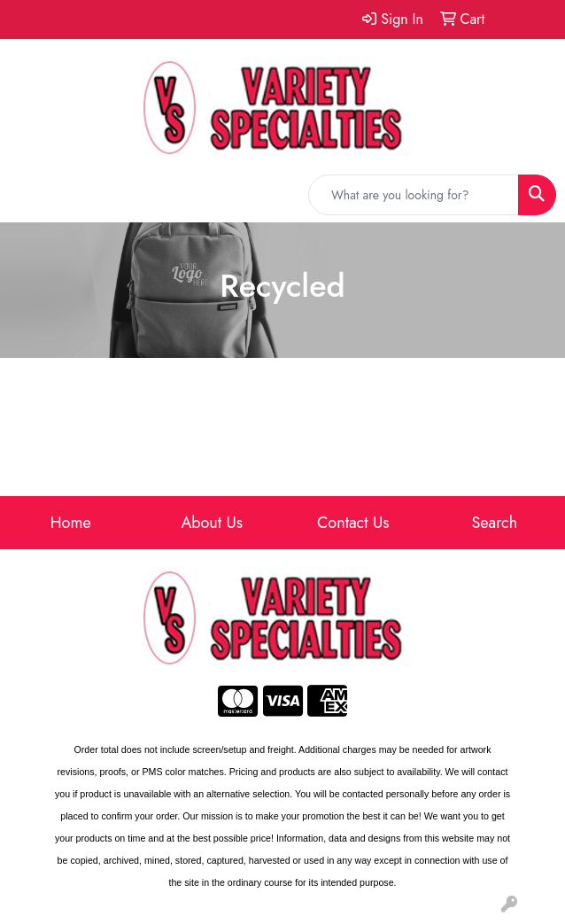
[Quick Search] (414, 195)
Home (71, 523)
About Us (212, 523)
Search (494, 523)
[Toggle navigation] (27, 195)
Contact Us (353, 523)
